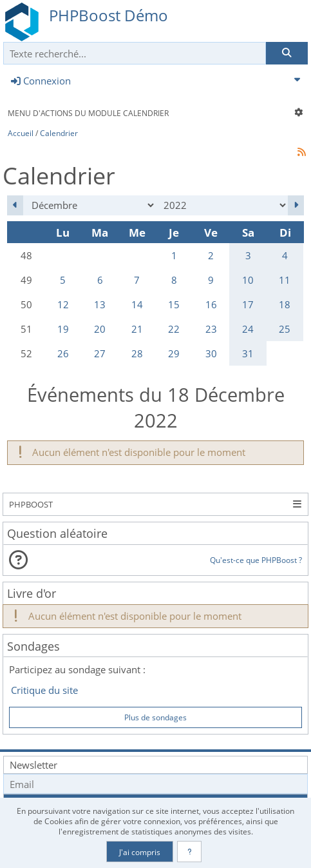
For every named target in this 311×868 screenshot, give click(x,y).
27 (100, 353)
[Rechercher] (287, 53)
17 (248, 304)
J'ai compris (140, 852)
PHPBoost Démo (108, 15)
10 (248, 280)
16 (211, 304)
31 (248, 353)
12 (63, 304)
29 (174, 353)
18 (285, 304)
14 (137, 304)
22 (174, 329)
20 (100, 329)
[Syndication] (302, 152)
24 (248, 329)
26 (63, 353)
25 (285, 329)
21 (137, 329)
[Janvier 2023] (296, 205)
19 (63, 329)
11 (285, 280)
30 (211, 353)
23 (211, 329)
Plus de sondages (155, 717)
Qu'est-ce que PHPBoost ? (256, 560)
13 (100, 304)
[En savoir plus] (190, 852)
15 (174, 304)
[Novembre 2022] (15, 205)
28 (137, 353)
